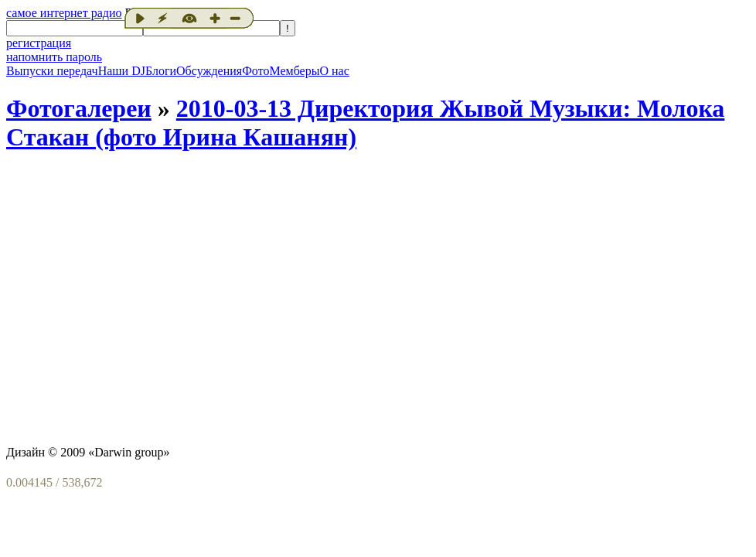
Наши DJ (122, 71)
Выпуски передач (52, 71)
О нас (334, 71)
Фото (255, 71)
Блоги (161, 71)
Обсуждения (209, 71)
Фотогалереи (79, 108)
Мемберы (294, 71)
